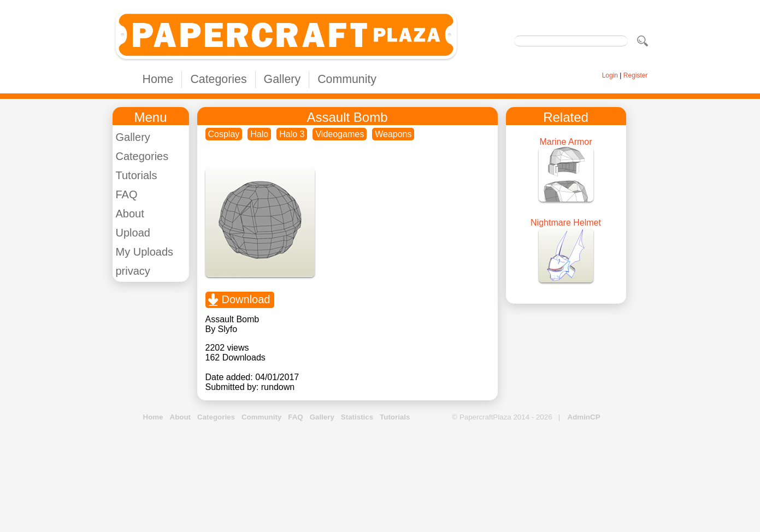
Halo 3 (292, 134)
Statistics (357, 417)
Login (610, 75)
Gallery (282, 79)
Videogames (340, 134)
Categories (218, 79)
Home (158, 79)
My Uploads (145, 252)
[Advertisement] (380, 477)
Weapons (393, 134)
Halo (259, 134)
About (130, 214)
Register (636, 75)
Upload (133, 233)
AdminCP (584, 417)
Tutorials (137, 175)
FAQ (127, 194)
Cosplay (224, 134)
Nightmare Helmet (566, 223)
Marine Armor (565, 142)
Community (347, 79)
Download (246, 299)
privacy (133, 271)
